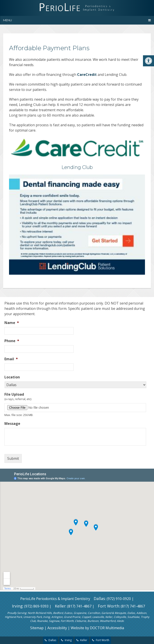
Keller (60, 606)
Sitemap (37, 628)
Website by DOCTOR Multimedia (97, 628)
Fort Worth (109, 606)
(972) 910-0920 (119, 599)
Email (11, 359)
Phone (12, 341)
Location (12, 377)
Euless (68, 613)
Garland (106, 613)
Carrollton (94, 613)
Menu (7, 20)
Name (12, 323)
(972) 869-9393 (36, 606)
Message (12, 424)
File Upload (14, 394)
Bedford (58, 613)
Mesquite (120, 613)
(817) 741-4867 (79, 606)
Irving (17, 606)
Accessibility (57, 628)
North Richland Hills (40, 613)
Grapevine (80, 613)
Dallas (99, 598)
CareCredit (87, 75)
